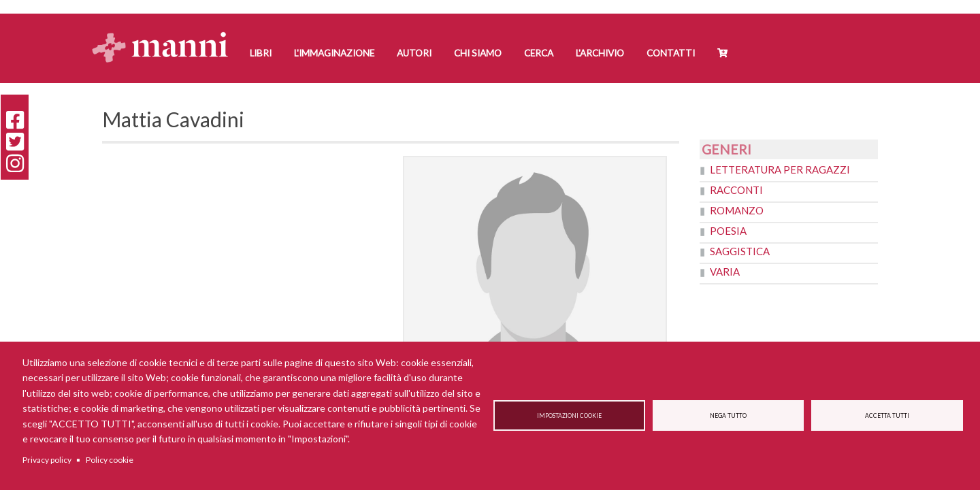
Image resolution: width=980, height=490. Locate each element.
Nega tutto (728, 416)
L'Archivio (600, 53)
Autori (414, 53)
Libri (261, 53)
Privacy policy (47, 460)
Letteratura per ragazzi (780, 169)
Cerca (539, 53)
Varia (725, 272)
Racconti (736, 190)
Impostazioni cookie (569, 416)
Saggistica (740, 251)
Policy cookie (110, 460)
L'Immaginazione (334, 53)
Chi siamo (478, 53)
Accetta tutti (887, 416)
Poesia (728, 231)
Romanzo (737, 210)
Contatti (671, 53)
